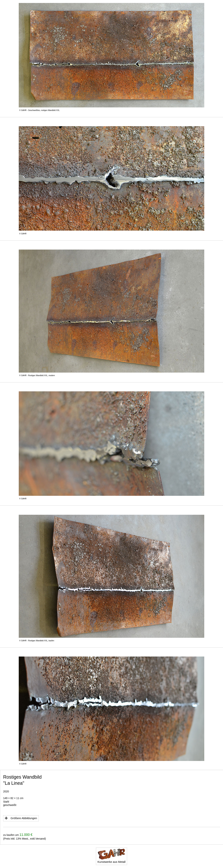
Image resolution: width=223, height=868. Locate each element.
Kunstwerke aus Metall (112, 856)
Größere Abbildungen (21, 818)
